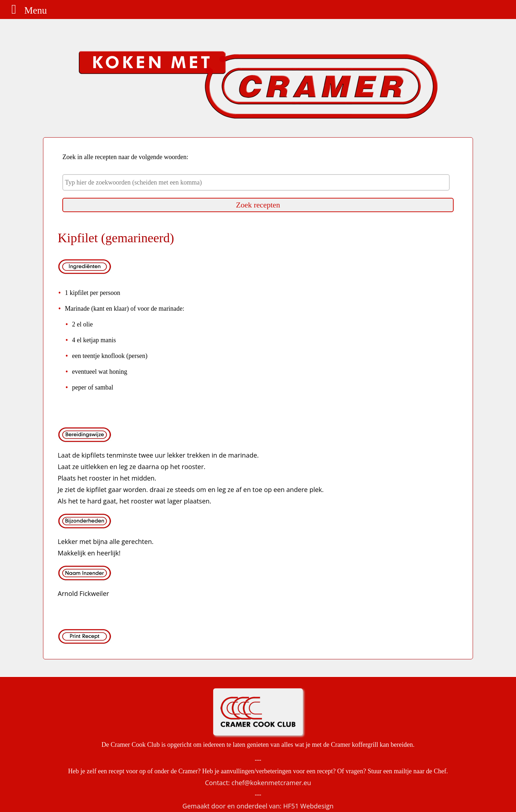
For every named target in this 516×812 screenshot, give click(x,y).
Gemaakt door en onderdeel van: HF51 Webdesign (258, 806)
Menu (26, 10)
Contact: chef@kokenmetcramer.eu (258, 783)
